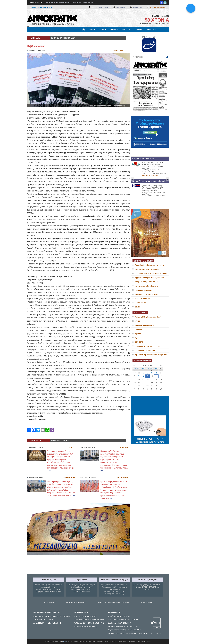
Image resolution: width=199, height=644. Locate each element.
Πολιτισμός (126, 29)
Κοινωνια (124, 447)
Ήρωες (138, 338)
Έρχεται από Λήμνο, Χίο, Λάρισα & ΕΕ (150, 278)
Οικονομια (70, 478)
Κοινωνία (103, 29)
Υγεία (70, 34)
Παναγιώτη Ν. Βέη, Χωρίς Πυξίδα (148, 346)
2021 (139, 368)
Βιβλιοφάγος (59, 34)
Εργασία (47, 34)
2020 (135, 368)
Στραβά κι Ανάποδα (142, 299)
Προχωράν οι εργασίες (144, 290)
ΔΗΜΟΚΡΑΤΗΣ (36, 3)
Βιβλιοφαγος (120, 50)
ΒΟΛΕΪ (137, 307)
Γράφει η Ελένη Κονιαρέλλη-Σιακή (148, 317)
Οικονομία (114, 29)
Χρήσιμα (79, 34)
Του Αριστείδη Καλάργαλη (145, 325)
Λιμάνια (138, 334)
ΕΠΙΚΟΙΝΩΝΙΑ (147, 602)
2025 (156, 368)
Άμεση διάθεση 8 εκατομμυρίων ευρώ (149, 265)
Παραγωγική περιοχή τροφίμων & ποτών (151, 273)
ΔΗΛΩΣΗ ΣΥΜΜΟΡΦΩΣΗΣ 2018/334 (114, 602)
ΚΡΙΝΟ (138, 321)
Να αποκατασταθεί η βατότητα (147, 286)
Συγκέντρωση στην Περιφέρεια (147, 269)
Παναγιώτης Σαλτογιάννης (145, 350)
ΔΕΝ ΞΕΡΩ (139, 342)
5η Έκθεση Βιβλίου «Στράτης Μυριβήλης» (151, 355)
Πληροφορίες (101, 34)
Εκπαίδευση (152, 29)
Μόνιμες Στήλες (34, 34)
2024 (152, 368)
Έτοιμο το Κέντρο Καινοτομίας (147, 282)
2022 (143, 368)
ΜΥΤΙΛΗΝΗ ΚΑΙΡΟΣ (150, 406)
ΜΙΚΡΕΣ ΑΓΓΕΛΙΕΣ (150, 438)
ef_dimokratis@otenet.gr (158, 7)
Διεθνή (89, 34)
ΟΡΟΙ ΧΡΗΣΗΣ (49, 602)
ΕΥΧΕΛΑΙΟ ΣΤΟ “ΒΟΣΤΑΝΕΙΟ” (147, 294)
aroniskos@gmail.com (150, 175)
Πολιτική (92, 29)
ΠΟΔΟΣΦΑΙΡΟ (140, 303)
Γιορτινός (139, 329)
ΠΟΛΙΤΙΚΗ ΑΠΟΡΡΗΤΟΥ (77, 602)
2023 (148, 368)
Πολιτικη (71, 447)
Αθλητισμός (139, 29)
